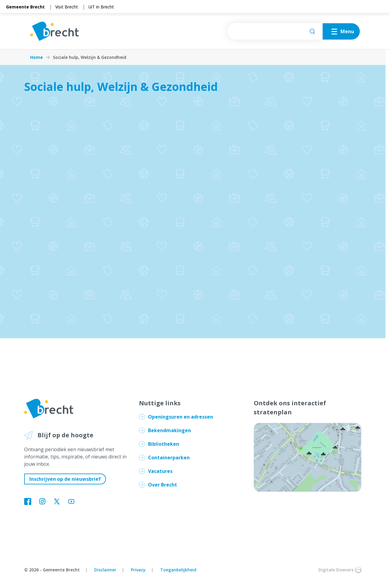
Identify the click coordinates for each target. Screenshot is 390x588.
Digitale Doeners (340, 570)
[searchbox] (275, 31)
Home (37, 57)
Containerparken (169, 458)
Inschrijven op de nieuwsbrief (65, 479)
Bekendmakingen (169, 430)
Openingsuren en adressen (180, 417)
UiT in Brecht (101, 7)
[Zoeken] (312, 31)
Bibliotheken (164, 444)
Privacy (138, 570)
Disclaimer (105, 570)
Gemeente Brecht (25, 7)
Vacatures (160, 471)
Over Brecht (163, 485)
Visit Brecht (67, 7)
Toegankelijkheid (178, 570)
